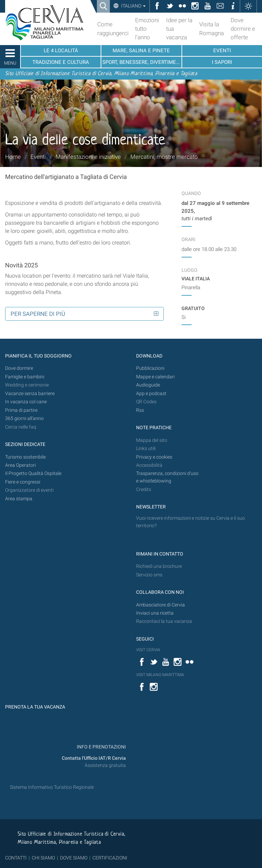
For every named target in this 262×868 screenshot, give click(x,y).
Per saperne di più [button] (38, 314)
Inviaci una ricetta (155, 613)
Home (13, 157)
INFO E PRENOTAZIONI (101, 747)
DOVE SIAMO (73, 858)
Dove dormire (19, 368)
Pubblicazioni (150, 368)
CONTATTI (16, 858)
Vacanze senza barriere (30, 394)
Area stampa (19, 499)
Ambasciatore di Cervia (161, 605)
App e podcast (151, 394)
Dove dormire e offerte (243, 29)
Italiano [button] (133, 6)
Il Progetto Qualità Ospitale (33, 473)
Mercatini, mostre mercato (164, 157)
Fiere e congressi (23, 482)
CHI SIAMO (43, 858)
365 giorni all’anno (24, 418)
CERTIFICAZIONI (110, 858)
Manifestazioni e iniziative (88, 157)
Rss (140, 410)
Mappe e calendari (155, 377)
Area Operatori (20, 465)
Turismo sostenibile (25, 457)
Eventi (38, 157)
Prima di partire (21, 410)
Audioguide (148, 385)
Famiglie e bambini (25, 377)
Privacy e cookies (154, 457)
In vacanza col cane (26, 402)
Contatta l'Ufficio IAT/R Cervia (94, 758)
